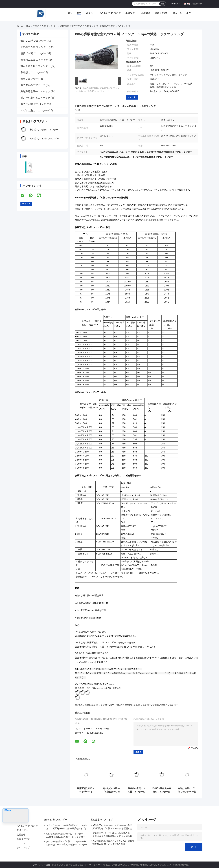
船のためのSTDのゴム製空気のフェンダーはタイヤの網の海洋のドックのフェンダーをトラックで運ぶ (111, 790)
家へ (70, 13)
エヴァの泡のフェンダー (34, 110)
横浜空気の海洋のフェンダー (44, 130)
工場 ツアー (131, 13)
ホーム (20, 26)
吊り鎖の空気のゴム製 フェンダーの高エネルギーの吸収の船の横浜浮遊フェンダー (136, 790)
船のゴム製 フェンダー (33, 41)
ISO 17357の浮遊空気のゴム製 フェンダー (131, 705)
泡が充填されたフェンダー (35, 66)
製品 (79, 13)
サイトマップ (23, 848)
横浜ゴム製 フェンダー (33, 53)
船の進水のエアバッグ (33, 85)
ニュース (177, 13)
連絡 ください (161, 13)
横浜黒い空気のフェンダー (165, 705)
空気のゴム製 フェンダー (45, 26)
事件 (188, 13)
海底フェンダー (29, 79)
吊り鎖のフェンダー (32, 72)
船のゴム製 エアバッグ (33, 104)
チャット (176, 4)
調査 (163, 4)
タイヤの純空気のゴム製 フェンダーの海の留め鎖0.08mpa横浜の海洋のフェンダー (67, 843)
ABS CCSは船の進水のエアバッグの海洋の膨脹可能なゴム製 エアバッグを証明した (113, 827)
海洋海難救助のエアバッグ (35, 91)
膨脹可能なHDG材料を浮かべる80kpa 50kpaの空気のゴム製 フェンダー (86, 790)
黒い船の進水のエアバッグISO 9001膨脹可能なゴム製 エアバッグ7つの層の (113, 842)
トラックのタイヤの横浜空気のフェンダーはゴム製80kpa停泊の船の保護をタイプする (67, 827)
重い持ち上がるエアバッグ (35, 98)
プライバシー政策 (41, 865)
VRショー (90, 13)
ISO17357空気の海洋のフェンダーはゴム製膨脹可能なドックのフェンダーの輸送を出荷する (162, 790)
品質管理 (146, 13)
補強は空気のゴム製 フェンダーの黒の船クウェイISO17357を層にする (187, 790)
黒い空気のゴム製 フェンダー (95, 705)
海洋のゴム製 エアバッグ (34, 60)
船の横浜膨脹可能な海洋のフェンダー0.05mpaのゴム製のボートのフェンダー (66, 835)
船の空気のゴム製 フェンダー (44, 139)
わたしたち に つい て (110, 13)
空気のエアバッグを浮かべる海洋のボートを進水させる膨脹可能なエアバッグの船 (113, 835)
